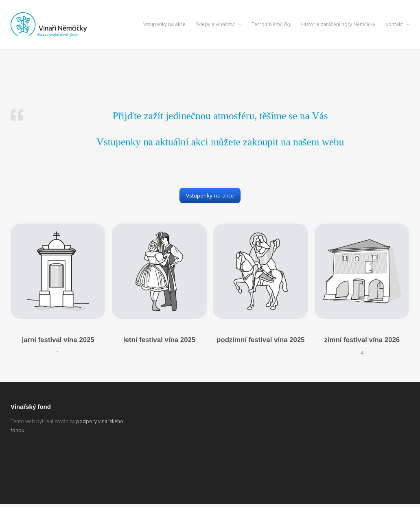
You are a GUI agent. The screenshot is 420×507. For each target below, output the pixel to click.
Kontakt (397, 24)
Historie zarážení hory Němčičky (338, 24)
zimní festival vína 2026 (362, 340)
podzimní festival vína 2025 (260, 340)
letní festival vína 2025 (159, 340)
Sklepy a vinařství (219, 24)
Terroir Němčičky (271, 24)
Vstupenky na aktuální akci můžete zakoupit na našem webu (220, 142)
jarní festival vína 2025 (58, 340)
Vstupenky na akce (164, 24)
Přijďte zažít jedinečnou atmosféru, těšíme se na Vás (220, 116)
